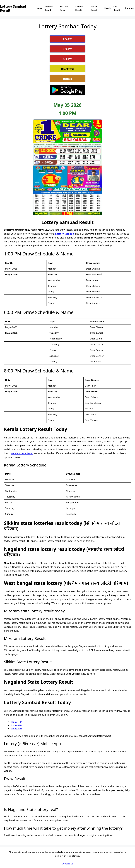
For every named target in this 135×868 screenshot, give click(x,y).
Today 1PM (16, 722)
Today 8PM (16, 729)
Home (39, 8)
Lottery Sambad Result (13, 8)
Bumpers (130, 8)
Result (108, 8)
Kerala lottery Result (22, 453)
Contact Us (68, 864)
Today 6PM (16, 725)
